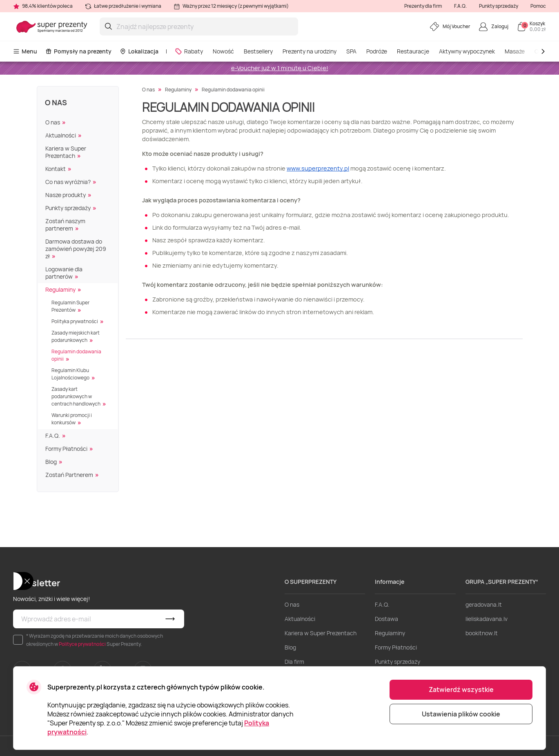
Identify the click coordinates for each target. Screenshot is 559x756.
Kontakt (56, 169)
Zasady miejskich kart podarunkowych (76, 336)
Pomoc (538, 6)
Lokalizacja (139, 51)
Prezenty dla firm (423, 6)
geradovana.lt (484, 604)
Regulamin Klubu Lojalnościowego (70, 374)
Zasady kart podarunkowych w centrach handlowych (76, 396)
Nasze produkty (66, 195)
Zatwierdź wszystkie (461, 689)
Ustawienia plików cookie (461, 714)
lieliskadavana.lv (487, 619)
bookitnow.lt (482, 633)
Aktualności (61, 135)
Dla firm (294, 662)
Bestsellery (258, 51)
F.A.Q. (460, 6)
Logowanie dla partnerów (64, 273)
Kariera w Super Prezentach (66, 152)
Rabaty (189, 51)
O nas (56, 102)
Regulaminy (60, 289)
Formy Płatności (66, 449)
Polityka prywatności (75, 321)
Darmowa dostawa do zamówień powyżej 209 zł (76, 249)
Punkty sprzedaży (499, 6)
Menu (25, 51)
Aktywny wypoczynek (467, 51)
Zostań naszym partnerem (65, 225)
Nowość (223, 51)
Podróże (377, 51)
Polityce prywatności (82, 644)
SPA (351, 51)
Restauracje (413, 51)
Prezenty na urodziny (310, 51)
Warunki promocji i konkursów (72, 419)
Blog (51, 462)
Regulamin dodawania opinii (76, 355)
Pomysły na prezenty (78, 51)
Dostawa (386, 619)
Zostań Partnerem (69, 475)
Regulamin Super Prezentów (70, 306)
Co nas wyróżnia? (68, 182)
